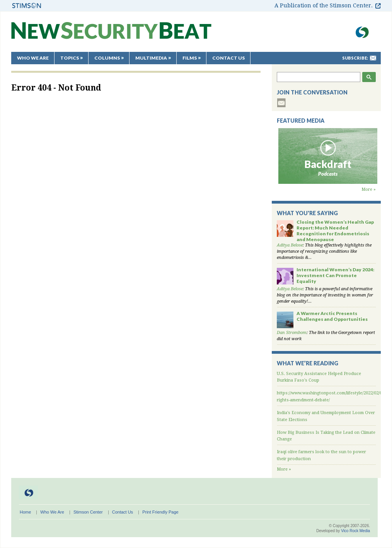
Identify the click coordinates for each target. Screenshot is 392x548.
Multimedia (151, 58)
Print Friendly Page (160, 512)
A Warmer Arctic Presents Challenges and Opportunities (332, 316)
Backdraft (328, 164)
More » (369, 189)
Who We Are (33, 58)
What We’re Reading (308, 363)
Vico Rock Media (355, 531)
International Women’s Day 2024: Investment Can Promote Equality (335, 275)
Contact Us (228, 58)
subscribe (281, 103)
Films (190, 58)
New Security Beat (111, 34)
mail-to (373, 58)
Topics (70, 58)
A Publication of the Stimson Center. (324, 5)
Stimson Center (88, 512)
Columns (107, 58)
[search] (319, 77)
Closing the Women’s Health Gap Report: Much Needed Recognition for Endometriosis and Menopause (335, 231)
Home (25, 512)
